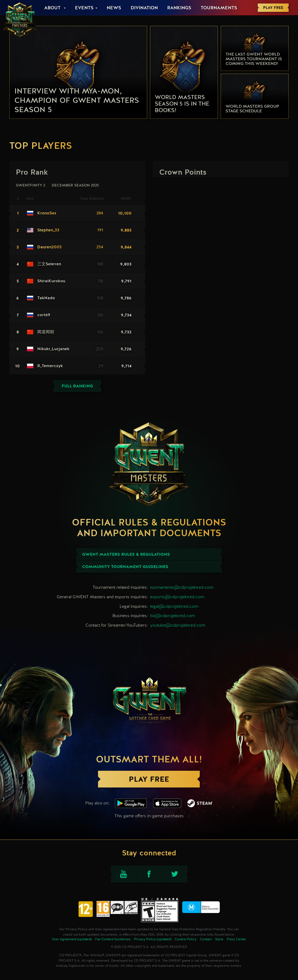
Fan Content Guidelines (113, 939)
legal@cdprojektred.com (174, 606)
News (114, 8)
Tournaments (219, 8)
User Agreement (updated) (72, 939)
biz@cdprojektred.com (173, 616)
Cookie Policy (186, 939)
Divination (144, 8)
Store (219, 939)
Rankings (179, 8)
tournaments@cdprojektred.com (182, 587)
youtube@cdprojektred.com (178, 625)
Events (84, 8)
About (53, 8)
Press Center (236, 939)
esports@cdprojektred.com (177, 597)
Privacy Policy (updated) (153, 939)
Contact (206, 939)
